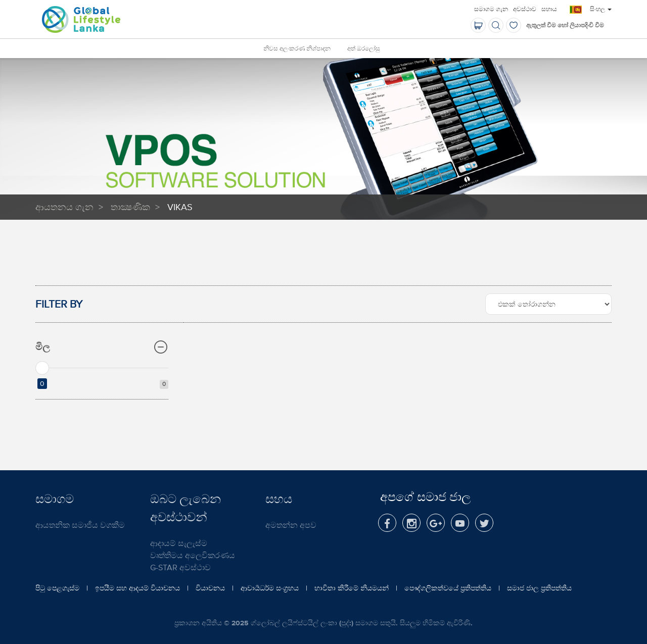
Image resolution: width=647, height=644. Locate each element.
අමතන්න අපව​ (291, 525)
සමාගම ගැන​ (491, 9)
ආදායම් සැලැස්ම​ (179, 543)
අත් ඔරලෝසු (364, 49)
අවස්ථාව (525, 9)
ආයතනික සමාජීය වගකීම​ (80, 525)
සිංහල (601, 9)
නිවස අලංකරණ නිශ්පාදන (297, 49)
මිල (102, 347)
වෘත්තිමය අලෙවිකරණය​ (193, 555)
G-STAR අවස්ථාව (180, 567)
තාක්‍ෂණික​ (130, 207)
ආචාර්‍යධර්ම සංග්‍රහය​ (270, 588)
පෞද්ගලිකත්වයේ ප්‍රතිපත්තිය (448, 588)
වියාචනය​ (210, 588)
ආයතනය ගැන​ (64, 207)
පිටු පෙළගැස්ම (57, 588)
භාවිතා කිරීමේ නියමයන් (352, 588)
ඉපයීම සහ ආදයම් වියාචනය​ (137, 588)
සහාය (549, 9)
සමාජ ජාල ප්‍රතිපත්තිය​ (539, 588)
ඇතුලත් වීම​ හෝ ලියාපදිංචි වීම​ (565, 25)
